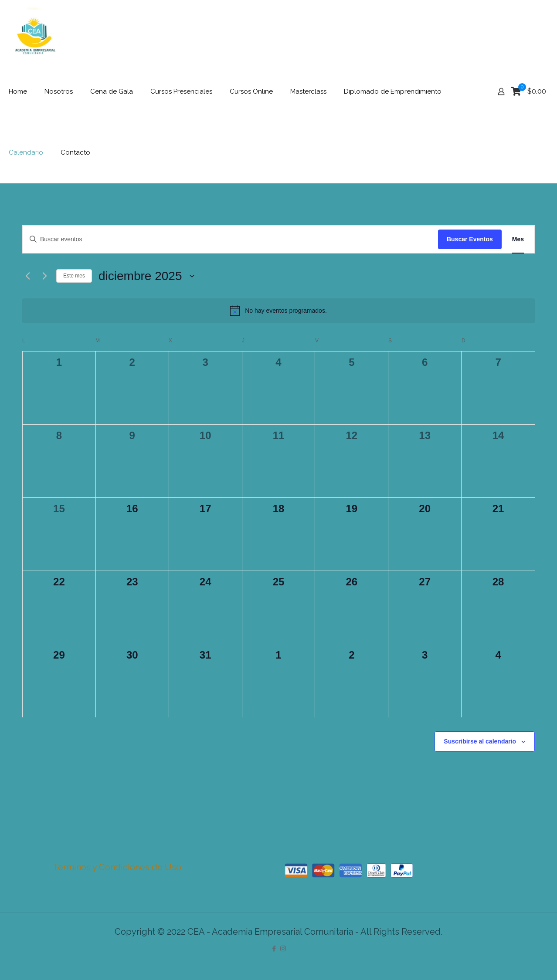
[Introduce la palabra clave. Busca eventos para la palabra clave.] (230, 239)
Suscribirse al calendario (480, 741)
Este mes (74, 276)
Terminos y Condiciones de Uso (117, 867)
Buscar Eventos (470, 239)
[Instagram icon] (283, 949)
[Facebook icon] (274, 949)
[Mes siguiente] (44, 276)
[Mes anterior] (27, 276)
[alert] (278, 311)
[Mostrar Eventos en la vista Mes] (518, 239)
